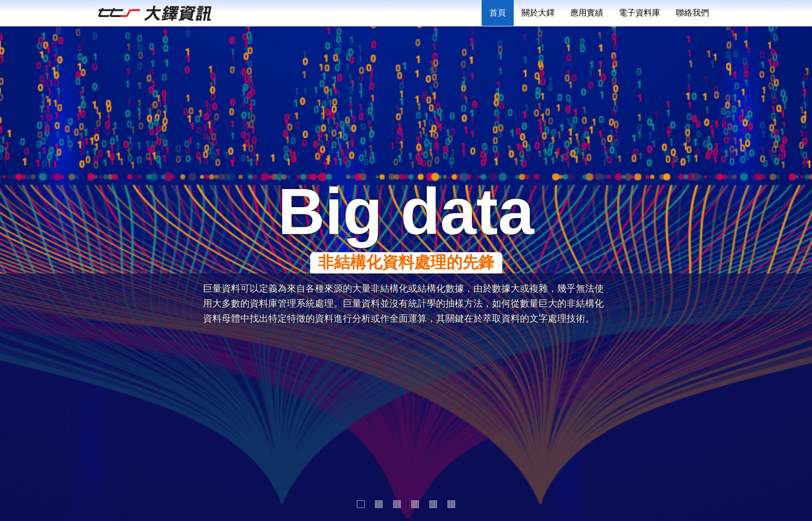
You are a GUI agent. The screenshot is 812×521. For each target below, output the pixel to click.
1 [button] (361, 505)
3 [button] (397, 505)
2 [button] (379, 505)
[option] (406, 273)
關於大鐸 (538, 13)
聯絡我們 (692, 13)
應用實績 (587, 13)
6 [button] (452, 505)
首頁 (498, 13)
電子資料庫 (640, 13)
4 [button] (416, 505)
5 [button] (434, 505)
